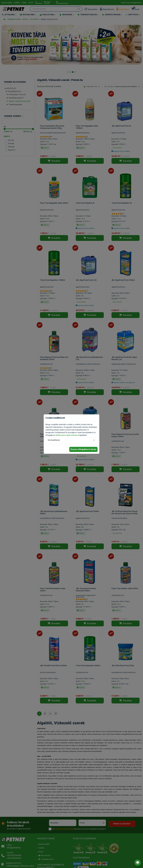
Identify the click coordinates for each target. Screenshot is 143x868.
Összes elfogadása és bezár (83, 449)
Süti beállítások (54, 440)
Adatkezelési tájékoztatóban (67, 435)
